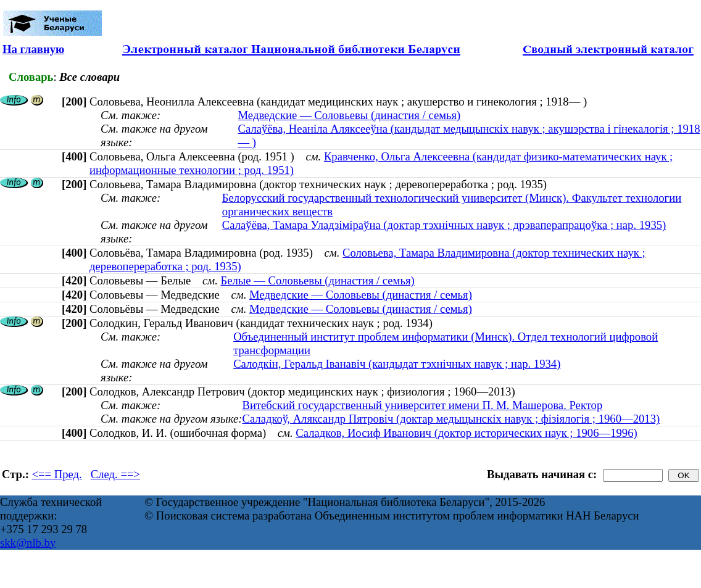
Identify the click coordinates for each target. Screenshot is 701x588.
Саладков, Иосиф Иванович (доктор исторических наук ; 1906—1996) (466, 433)
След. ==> (115, 474)
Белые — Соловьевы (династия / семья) (318, 280)
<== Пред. (57, 474)
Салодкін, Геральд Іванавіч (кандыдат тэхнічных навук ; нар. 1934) (397, 364)
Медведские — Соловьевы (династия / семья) (350, 115)
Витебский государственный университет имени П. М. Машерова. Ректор (422, 405)
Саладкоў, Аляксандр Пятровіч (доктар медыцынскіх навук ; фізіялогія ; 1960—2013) (451, 419)
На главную (33, 49)
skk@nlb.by (28, 543)
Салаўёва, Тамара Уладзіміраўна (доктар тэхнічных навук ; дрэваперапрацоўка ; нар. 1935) (444, 225)
